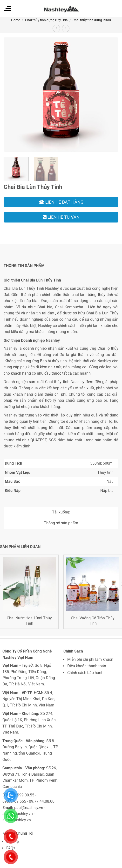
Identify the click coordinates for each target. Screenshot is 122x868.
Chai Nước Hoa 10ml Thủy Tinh (29, 621)
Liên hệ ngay (100, 307)
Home (16, 20)
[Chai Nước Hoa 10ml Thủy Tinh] (29, 584)
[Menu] (7, 8)
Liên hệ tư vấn (61, 217)
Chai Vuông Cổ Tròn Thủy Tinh (93, 621)
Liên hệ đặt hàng (61, 202)
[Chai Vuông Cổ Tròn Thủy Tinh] (93, 584)
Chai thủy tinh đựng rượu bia (46, 20)
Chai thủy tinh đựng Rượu (92, 20)
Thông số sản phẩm (61, 523)
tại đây (48, 313)
